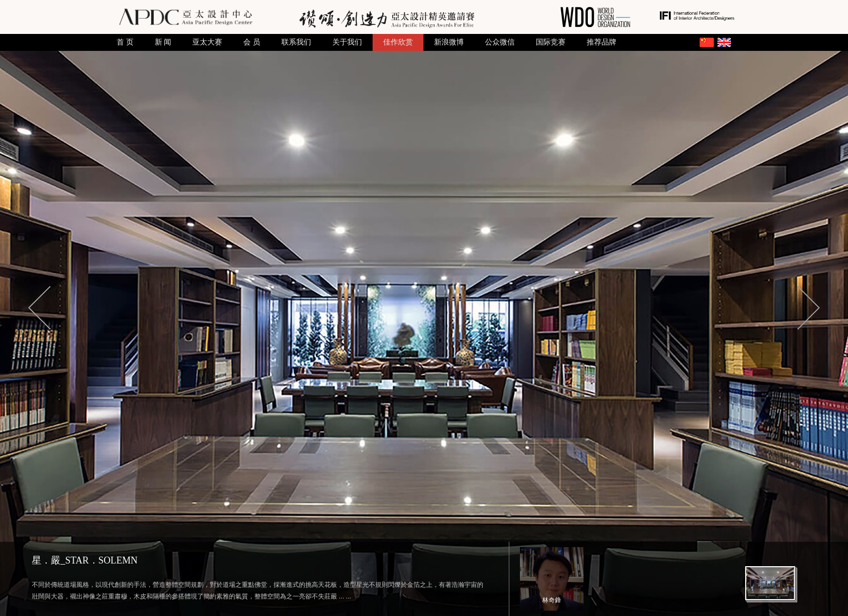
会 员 (252, 42)
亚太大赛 (207, 42)
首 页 (125, 42)
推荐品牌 (602, 42)
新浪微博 (449, 42)
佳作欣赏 (398, 42)
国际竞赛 (551, 42)
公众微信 (500, 42)
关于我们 (347, 42)
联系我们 (296, 42)
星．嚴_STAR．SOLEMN (85, 560)
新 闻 (163, 42)
